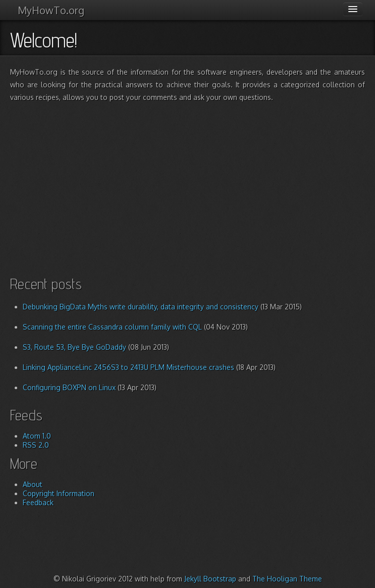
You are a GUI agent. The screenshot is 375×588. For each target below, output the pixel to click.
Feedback (38, 502)
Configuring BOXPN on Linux (69, 387)
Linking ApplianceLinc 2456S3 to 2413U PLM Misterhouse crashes (128, 367)
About (33, 484)
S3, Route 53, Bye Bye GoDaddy (74, 347)
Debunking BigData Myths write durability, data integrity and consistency (141, 307)
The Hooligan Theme (287, 579)
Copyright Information (59, 493)
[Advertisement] (193, 182)
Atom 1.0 (37, 436)
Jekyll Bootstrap (210, 579)
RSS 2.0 (36, 445)
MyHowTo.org (51, 10)
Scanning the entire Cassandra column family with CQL (112, 327)
